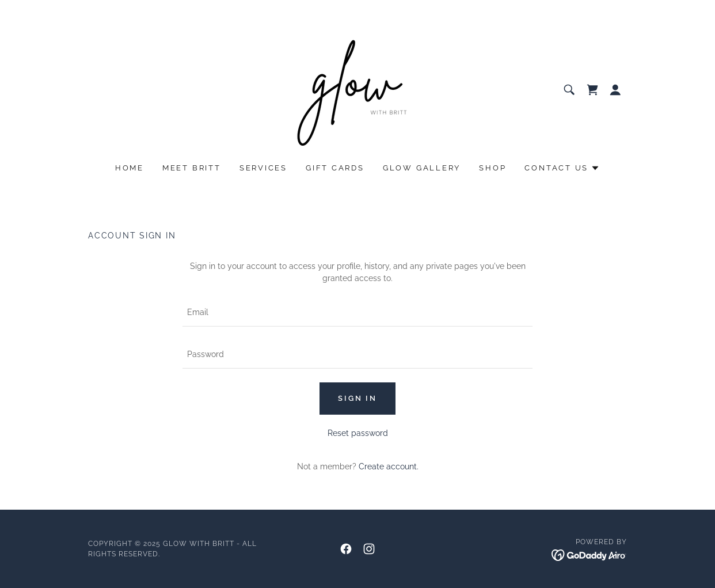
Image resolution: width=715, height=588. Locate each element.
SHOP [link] (492, 168)
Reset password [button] (358, 433)
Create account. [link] (389, 466)
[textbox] (357, 312)
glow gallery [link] (422, 168)
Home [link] (130, 168)
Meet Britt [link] (192, 168)
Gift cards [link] (335, 168)
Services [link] (263, 168)
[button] (615, 90)
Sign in (357, 398)
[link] (357, 89)
